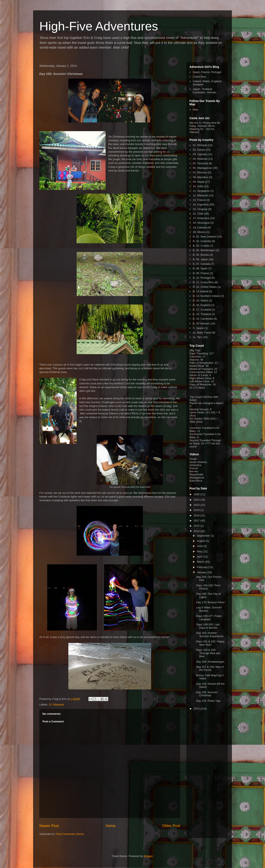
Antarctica (195, 465)
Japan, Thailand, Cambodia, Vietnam (205, 91)
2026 (197, 494)
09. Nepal (199, 182)
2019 (197, 510)
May (200, 551)
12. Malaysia (56, 704)
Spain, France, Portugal (207, 72)
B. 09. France (201, 273)
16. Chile (198, 214)
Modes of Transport (201, 369)
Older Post (171, 826)
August (201, 541)
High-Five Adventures (99, 26)
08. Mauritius (200, 177)
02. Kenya (199, 150)
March (201, 562)
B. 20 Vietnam (201, 323)
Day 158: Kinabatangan (210, 662)
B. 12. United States (205, 287)
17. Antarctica (201, 218)
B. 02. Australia (202, 241)
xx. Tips (197, 337)
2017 (197, 521)
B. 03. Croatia (201, 246)
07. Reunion (200, 172)
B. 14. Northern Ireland (206, 296)
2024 (197, 500)
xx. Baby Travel (202, 333)
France (194, 468)
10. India (198, 186)
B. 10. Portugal (202, 278)
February (203, 567)
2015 (197, 526)
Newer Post (49, 826)
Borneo (194, 471)
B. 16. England (202, 305)
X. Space (198, 328)
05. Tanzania (200, 163)
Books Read (197, 366)
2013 (197, 709)
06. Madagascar (202, 168)
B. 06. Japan (200, 259)
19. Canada (200, 227)
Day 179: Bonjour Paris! (210, 602)
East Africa (196, 481)
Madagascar (197, 478)
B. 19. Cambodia (203, 319)
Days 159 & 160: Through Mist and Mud (208, 653)
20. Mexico (199, 232)
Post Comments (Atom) (70, 834)
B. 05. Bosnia (201, 255)
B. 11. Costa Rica (203, 282)
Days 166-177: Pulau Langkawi (209, 618)
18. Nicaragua (201, 223)
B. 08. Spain (200, 268)
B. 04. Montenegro (204, 250)
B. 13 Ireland (200, 291)
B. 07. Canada (201, 264)
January (202, 572)
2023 (197, 505)
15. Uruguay (200, 209)
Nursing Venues (199, 409)
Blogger (148, 856)
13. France (199, 200)
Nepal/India (196, 474)
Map (195, 110)
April (200, 557)
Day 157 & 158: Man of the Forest (210, 668)
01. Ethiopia (200, 145)
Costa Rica (199, 77)
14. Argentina (201, 204)
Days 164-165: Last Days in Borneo (208, 626)
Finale (193, 459)
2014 (197, 531)
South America (198, 462)
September (204, 536)
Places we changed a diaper (206, 403)
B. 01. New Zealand (205, 237)
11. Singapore (201, 191)
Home (111, 826)
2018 (197, 515)
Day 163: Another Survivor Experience (210, 635)
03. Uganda (200, 154)
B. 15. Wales (200, 300)
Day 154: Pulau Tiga (208, 701)
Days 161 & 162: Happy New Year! (210, 643)
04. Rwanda (200, 159)
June (200, 546)
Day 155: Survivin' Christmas (207, 694)
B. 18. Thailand (202, 314)
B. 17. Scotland (202, 310)
